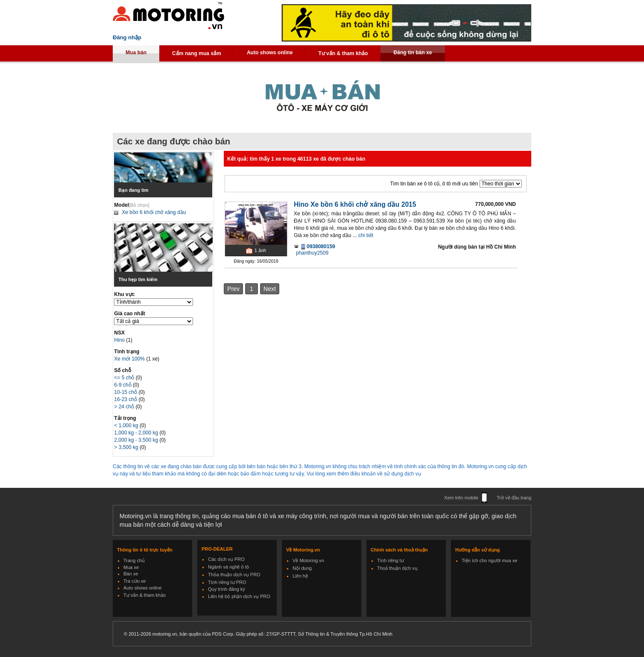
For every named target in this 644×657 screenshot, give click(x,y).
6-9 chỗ (123, 385)
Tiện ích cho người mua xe (489, 560)
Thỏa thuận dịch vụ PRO (234, 575)
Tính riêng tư (391, 560)
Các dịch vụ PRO (226, 559)
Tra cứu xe (135, 581)
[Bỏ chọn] (139, 205)
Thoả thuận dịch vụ (397, 568)
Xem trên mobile (461, 498)
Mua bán (136, 53)
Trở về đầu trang (514, 498)
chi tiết (366, 235)
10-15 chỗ (126, 392)
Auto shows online (270, 53)
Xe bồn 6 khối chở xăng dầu (154, 212)
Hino (120, 340)
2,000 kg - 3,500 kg (137, 440)
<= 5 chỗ (125, 378)
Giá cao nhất (129, 314)
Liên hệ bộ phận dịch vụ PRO (239, 596)
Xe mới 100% (129, 359)
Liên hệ (300, 576)
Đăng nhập (127, 37)
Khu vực (124, 294)
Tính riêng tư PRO (227, 582)
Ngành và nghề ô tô (228, 567)
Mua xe (131, 567)
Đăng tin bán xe (413, 53)
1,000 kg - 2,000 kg (137, 433)
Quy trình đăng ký (227, 589)
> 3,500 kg (127, 447)
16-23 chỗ (126, 399)
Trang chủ (134, 560)
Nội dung (302, 568)
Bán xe (131, 574)
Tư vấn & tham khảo (343, 53)
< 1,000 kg (127, 425)
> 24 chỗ (125, 407)
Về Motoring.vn (308, 560)
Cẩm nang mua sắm (197, 53)
